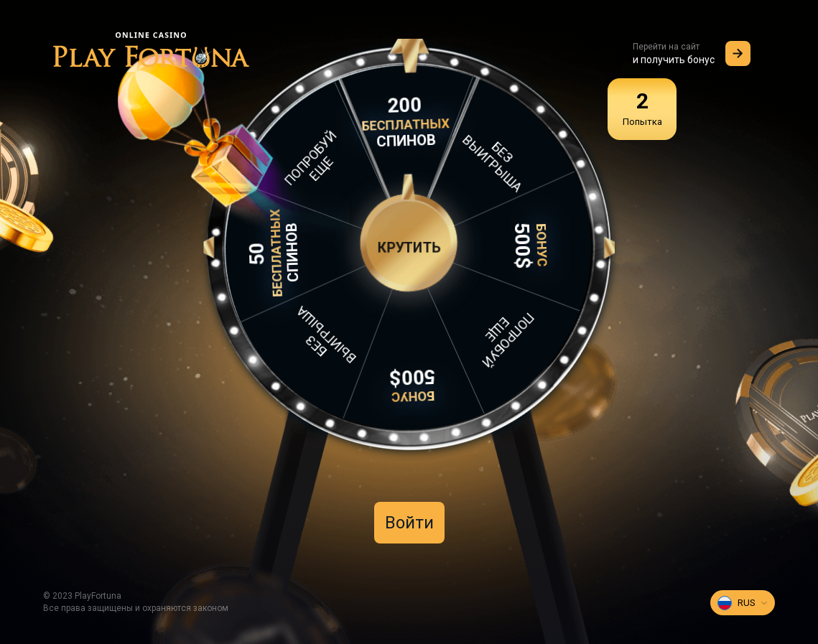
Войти (409, 523)
